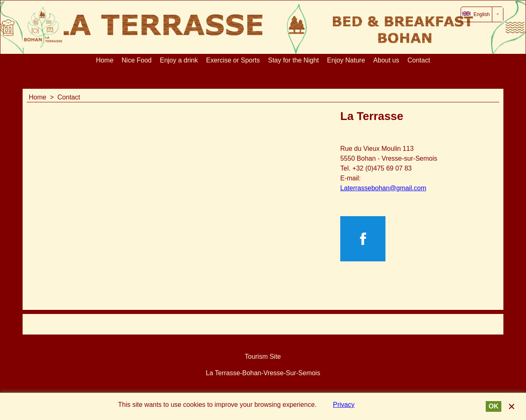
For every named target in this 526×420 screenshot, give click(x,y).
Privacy (344, 405)
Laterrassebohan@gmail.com (383, 188)
